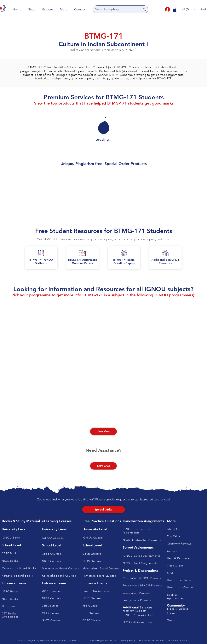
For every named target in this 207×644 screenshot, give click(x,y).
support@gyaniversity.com (104, 640)
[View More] (103, 432)
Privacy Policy (128, 640)
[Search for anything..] (115, 9)
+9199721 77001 (78, 640)
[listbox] (188, 9)
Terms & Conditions (178, 640)
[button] (32, 9)
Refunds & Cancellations (152, 640)
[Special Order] (103, 510)
